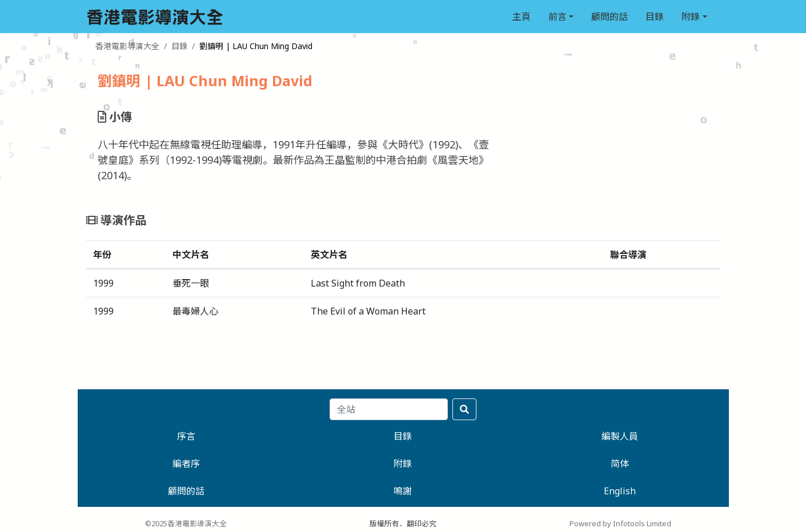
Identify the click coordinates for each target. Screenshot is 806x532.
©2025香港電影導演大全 (186, 523)
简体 (620, 464)
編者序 (186, 464)
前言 (558, 17)
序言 (186, 436)
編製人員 (620, 436)
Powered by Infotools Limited (620, 523)
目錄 (655, 17)
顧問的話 (609, 17)
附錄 (691, 17)
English (620, 491)
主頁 (522, 17)
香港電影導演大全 (127, 46)
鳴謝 (403, 491)
